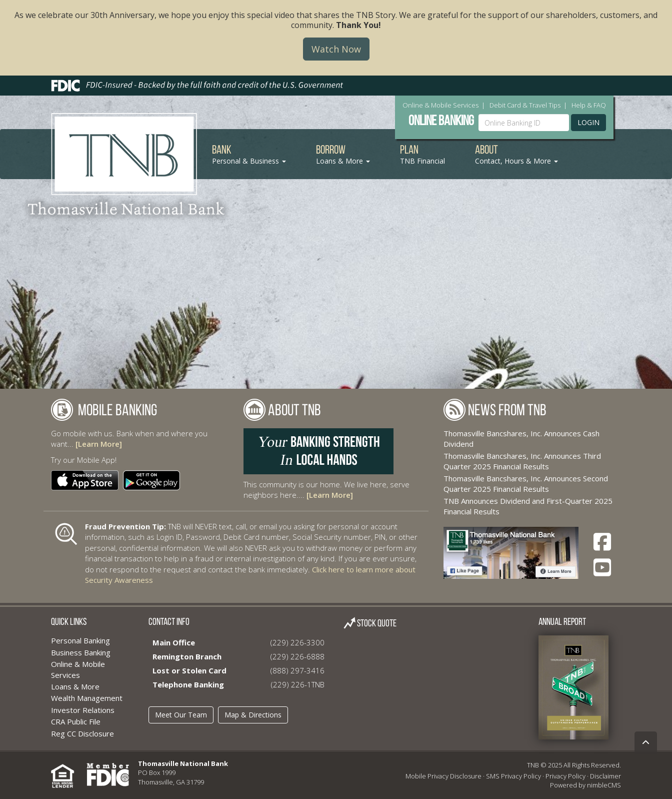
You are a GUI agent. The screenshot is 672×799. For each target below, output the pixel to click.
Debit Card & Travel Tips (525, 105)
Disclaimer (605, 776)
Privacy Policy (565, 776)
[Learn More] (99, 444)
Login (588, 122)
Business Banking (81, 652)
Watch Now (336, 49)
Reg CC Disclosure (82, 733)
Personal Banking (80, 640)
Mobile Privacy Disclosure (443, 776)
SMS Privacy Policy (513, 776)
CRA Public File (76, 721)
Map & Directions (253, 715)
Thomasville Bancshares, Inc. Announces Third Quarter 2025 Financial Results (522, 461)
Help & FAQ (589, 105)
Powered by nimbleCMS (585, 785)
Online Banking (441, 122)
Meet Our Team (181, 715)
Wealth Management (87, 698)
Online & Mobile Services (440, 105)
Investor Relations (83, 710)
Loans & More (75, 686)
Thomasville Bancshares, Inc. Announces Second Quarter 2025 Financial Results (526, 484)
